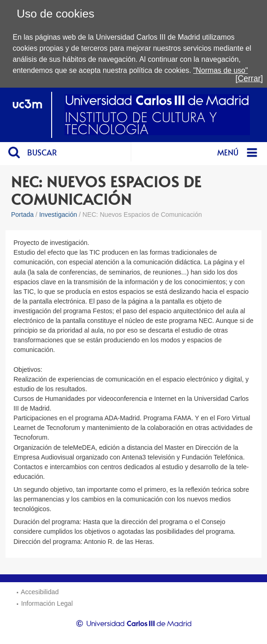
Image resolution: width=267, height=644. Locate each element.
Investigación (58, 215)
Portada (22, 215)
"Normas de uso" (221, 70)
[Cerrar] (249, 78)
